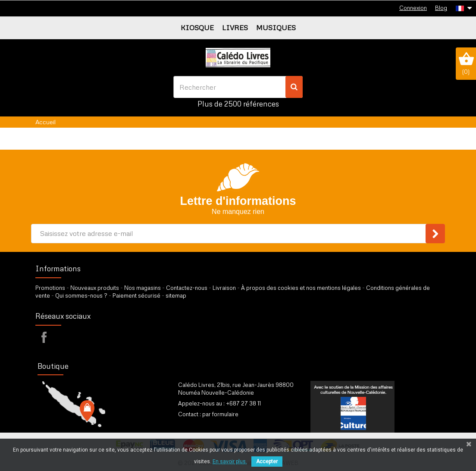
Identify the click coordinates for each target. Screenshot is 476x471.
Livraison (224, 288)
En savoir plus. (230, 462)
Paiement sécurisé (136, 295)
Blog (441, 8)
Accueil (45, 122)
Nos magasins (142, 288)
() (466, 63)
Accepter (267, 462)
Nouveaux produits (95, 288)
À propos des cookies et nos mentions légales (301, 288)
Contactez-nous (187, 288)
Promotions (50, 288)
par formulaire (220, 414)
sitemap (176, 295)
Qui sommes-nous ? (81, 295)
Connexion (413, 8)
